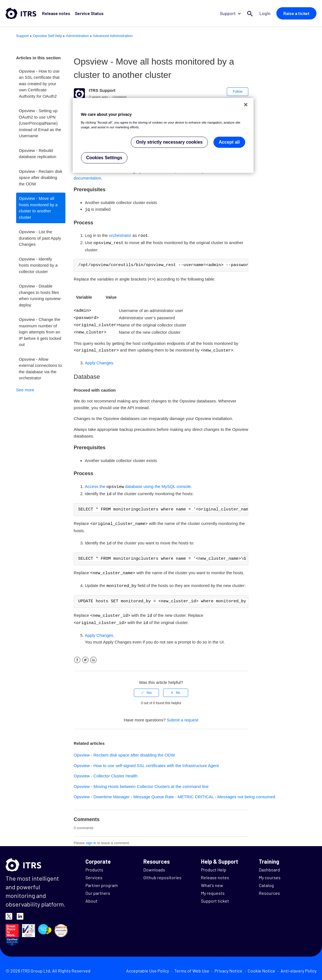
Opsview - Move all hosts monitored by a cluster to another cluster (38, 208)
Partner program (102, 880)
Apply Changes (99, 360)
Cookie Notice (261, 966)
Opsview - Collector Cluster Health (106, 771)
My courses (270, 873)
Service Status (89, 13)
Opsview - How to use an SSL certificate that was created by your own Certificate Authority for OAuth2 (39, 84)
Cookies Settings (104, 158)
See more (25, 390)
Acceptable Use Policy (148, 966)
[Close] (246, 105)
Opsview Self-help (47, 36)
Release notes (56, 13)
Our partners (98, 888)
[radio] (146, 688)
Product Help (214, 865)
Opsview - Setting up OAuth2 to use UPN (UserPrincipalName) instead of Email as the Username (40, 123)
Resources (269, 888)
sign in (91, 838)
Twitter (85, 655)
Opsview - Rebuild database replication (38, 154)
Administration (77, 36)
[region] (163, 135)
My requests (213, 888)
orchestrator (120, 235)
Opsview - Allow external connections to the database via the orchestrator (40, 369)
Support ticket (215, 896)
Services (94, 873)
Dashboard (269, 865)
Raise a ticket (296, 13)
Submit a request (182, 715)
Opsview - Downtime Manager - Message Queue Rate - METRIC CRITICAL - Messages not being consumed (174, 792)
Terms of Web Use (192, 966)
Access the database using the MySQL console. (138, 484)
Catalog (266, 880)
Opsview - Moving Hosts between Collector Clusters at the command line (141, 782)
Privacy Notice (228, 966)
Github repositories (162, 873)
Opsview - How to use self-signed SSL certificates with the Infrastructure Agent (146, 761)
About (91, 896)
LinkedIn (93, 655)
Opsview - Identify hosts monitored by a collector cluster (38, 265)
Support (231, 13)
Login (265, 13)
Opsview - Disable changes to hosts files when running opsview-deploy (40, 295)
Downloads (154, 865)
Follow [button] (238, 92)
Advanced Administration (113, 36)
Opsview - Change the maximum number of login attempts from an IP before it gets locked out (40, 332)
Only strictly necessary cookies (169, 142)
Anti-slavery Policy (298, 966)
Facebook (77, 655)
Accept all (229, 142)
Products (94, 865)
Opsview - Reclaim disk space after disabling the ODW (41, 178)
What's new (212, 880)
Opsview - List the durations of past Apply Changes (40, 238)
